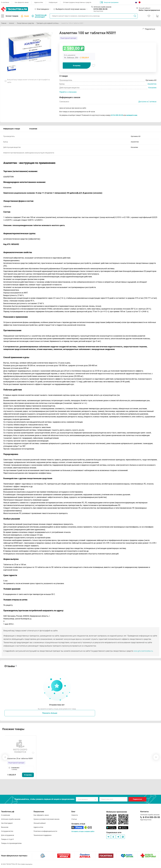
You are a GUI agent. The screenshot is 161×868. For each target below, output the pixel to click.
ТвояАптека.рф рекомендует (39, 16)
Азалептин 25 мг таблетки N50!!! (20, 759)
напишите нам (132, 115)
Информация (53, 2)
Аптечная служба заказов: (103, 7)
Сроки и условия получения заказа (46, 819)
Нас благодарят (7, 823)
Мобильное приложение (117, 812)
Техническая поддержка (42, 835)
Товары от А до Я (7, 839)
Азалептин (152, 84)
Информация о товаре (12, 129)
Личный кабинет (40, 823)
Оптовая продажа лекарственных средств (77, 2)
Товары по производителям (11, 843)
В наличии (33, 129)
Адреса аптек (39, 2)
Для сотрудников (8, 835)
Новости (75, 815)
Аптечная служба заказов (11, 819)
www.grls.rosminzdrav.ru (143, 651)
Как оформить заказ (22, 2)
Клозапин (152, 88)
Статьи (74, 819)
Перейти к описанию (68, 92)
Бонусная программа (109, 2)
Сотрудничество (7, 831)
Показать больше (50, 713)
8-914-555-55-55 (100, 9)
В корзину (77, 66)
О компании (5, 2)
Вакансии (5, 827)
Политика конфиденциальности (45, 831)
